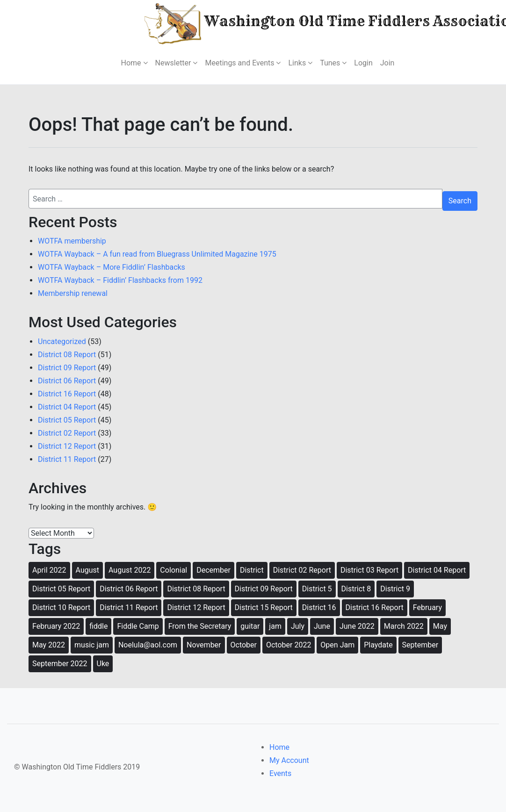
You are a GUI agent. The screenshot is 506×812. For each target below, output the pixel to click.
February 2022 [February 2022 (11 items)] (56, 626)
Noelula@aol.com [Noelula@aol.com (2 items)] (148, 645)
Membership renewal (73, 293)
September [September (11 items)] (420, 645)
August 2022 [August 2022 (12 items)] (130, 570)
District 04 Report (67, 407)
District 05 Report (67, 420)
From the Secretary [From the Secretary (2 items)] (200, 626)
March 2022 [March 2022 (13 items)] (404, 626)
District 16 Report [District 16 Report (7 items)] (375, 607)
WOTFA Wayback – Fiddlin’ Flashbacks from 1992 (120, 280)
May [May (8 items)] (440, 626)
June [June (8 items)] (322, 626)
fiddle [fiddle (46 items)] (98, 626)
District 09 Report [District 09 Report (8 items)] (264, 589)
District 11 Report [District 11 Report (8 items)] (129, 607)
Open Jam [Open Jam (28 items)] (337, 645)
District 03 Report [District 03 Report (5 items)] (369, 570)
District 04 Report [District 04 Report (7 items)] (437, 570)
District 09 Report (67, 368)
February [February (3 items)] (427, 607)
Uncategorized (62, 341)
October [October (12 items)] (244, 645)
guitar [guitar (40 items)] (250, 626)
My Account (289, 760)
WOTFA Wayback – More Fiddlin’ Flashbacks (112, 267)
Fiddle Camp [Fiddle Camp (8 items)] (138, 626)
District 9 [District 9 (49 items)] (395, 589)
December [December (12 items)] (213, 570)
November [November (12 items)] (204, 645)
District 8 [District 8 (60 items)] (356, 589)
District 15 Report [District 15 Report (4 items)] (264, 607)
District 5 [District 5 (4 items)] (317, 589)
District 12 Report (67, 446)
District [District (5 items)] (252, 570)
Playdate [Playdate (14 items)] (378, 645)
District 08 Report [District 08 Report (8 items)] (196, 589)
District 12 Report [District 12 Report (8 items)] (196, 607)
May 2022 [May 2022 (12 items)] (49, 645)
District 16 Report (67, 394)
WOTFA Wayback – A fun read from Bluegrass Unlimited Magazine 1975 (157, 254)
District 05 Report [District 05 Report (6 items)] (61, 589)
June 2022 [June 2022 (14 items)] (357, 626)
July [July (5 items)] (298, 626)
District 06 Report (67, 381)
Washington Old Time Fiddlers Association (304, 23)
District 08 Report (67, 355)
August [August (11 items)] (87, 570)
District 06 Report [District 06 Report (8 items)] (129, 589)
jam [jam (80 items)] (275, 626)
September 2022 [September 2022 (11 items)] (60, 664)
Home (279, 747)
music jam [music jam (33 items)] (92, 645)
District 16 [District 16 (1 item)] (319, 607)
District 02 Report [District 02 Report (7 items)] (302, 570)
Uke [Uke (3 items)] (103, 664)
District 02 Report (67, 433)
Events (280, 773)
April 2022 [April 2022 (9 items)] (49, 570)
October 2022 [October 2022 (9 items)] (289, 645)
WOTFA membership (72, 241)
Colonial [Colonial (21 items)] (173, 570)
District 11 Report (67, 459)
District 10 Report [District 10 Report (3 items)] (61, 607)
